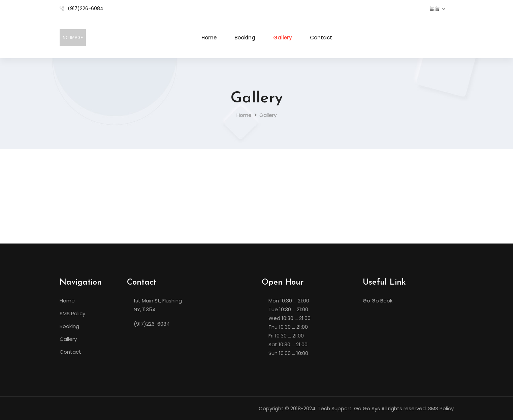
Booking (245, 38)
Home (209, 38)
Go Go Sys (367, 408)
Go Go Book (378, 301)
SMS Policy (72, 313)
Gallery (283, 38)
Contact (321, 38)
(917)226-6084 (86, 8)
